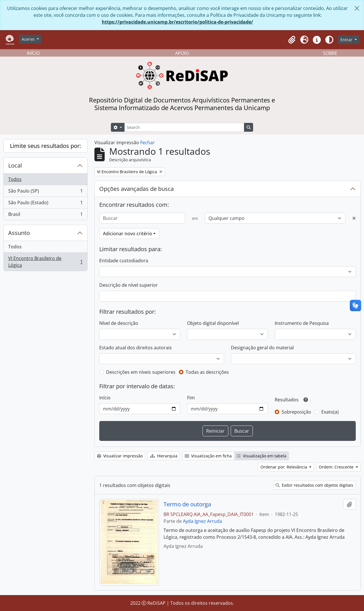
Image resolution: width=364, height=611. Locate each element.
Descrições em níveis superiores (141, 372)
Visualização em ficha (208, 456)
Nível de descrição (119, 323)
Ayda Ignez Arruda (202, 521)
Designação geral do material (262, 348)
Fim (191, 398)
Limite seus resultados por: (45, 146)
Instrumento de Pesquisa (302, 323)
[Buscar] (142, 218)
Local (15, 165)
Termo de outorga (187, 504)
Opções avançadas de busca (136, 189)
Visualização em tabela (261, 456)
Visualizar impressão (120, 456)
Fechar (147, 143)
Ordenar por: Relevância (284, 467)
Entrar (347, 40)
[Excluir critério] (354, 218)
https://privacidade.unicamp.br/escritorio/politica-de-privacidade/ (177, 22)
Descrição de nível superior (129, 285)
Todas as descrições (207, 372)
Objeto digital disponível (213, 323)
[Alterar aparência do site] (329, 40)
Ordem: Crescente (337, 467)
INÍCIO (33, 53)
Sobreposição (296, 412)
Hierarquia (164, 456)
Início (105, 398)
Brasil (45, 215)
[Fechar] (357, 8)
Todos (15, 179)
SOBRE (330, 53)
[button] (292, 40)
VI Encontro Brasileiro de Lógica (45, 262)
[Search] (184, 127)
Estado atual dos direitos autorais (136, 348)
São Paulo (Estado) (45, 204)
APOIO (182, 53)
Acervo (29, 39)
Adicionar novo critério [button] (128, 234)
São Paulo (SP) (45, 192)
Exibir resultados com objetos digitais (314, 485)
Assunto (19, 233)
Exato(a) (330, 412)
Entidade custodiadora (124, 261)
